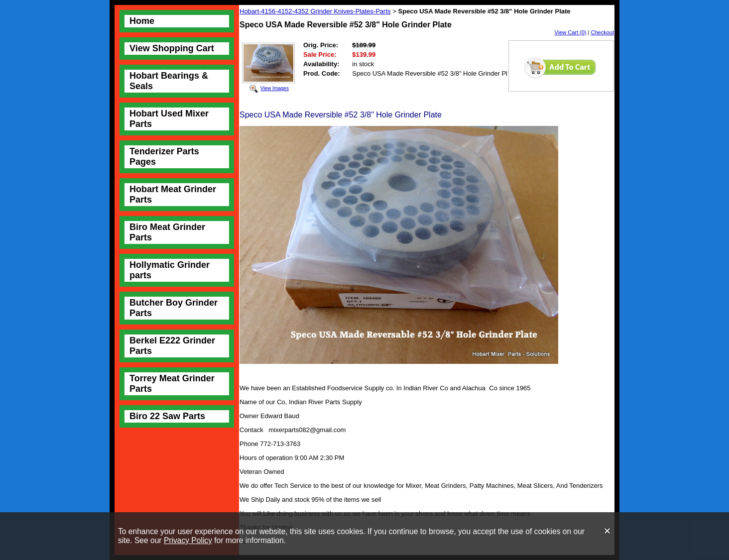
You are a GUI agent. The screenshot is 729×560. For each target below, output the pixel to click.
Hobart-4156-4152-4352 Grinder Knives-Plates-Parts (315, 11)
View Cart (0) (571, 32)
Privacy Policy (188, 540)
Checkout (603, 32)
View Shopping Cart (172, 48)
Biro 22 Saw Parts (167, 416)
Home (142, 21)
